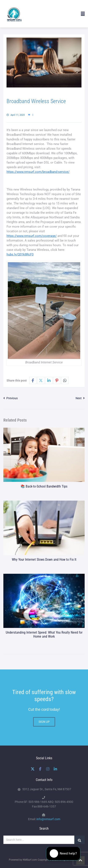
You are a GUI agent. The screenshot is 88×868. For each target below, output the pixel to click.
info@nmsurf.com (48, 819)
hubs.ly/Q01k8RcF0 (20, 254)
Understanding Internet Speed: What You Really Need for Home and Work (44, 634)
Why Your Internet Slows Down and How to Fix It (44, 560)
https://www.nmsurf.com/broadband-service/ (38, 172)
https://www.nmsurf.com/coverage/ (32, 236)
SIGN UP (44, 722)
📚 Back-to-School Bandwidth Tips (44, 486)
